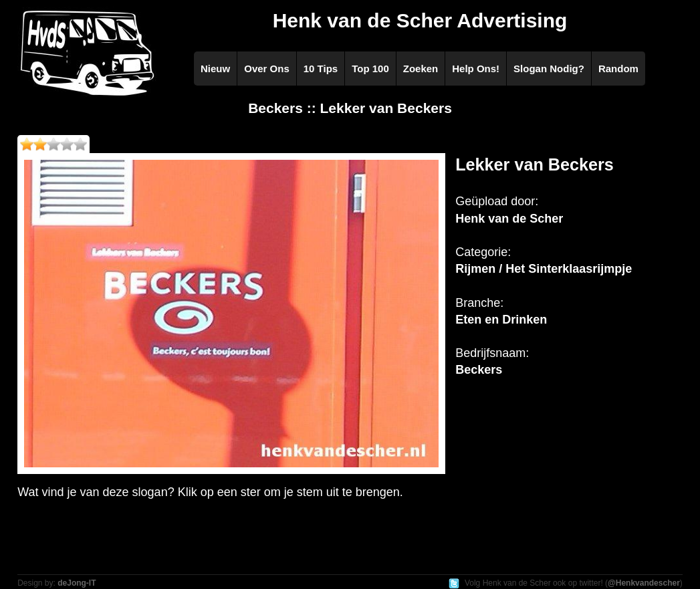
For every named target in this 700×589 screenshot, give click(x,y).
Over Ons (267, 69)
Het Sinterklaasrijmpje (569, 269)
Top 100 (370, 69)
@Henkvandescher (644, 583)
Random (618, 69)
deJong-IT (77, 583)
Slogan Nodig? (549, 69)
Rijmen (475, 269)
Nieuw (215, 69)
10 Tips (321, 69)
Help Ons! (476, 69)
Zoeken (421, 69)
